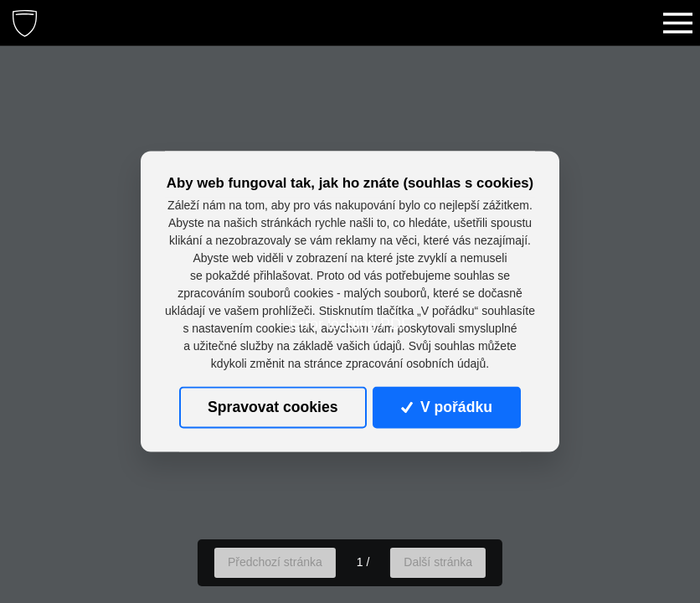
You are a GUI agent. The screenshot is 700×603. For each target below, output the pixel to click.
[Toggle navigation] (677, 23)
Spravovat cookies (273, 407)
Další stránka (438, 562)
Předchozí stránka (275, 562)
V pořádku (446, 407)
